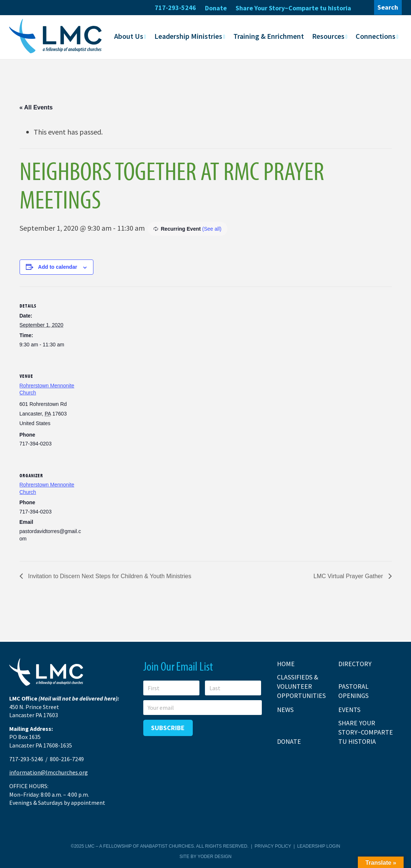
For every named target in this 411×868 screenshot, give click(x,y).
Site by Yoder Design (205, 857)
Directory (355, 663)
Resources (328, 36)
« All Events (36, 107)
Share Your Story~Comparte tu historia (293, 8)
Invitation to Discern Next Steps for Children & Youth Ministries (109, 576)
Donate (216, 8)
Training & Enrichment (269, 36)
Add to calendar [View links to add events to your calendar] (58, 267)
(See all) (212, 228)
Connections (376, 36)
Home (286, 663)
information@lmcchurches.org (49, 772)
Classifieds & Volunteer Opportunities (301, 686)
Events (349, 710)
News (285, 710)
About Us (129, 36)
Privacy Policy (273, 846)
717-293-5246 (175, 8)
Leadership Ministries (188, 36)
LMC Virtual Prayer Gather (349, 576)
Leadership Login (319, 846)
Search (388, 7)
